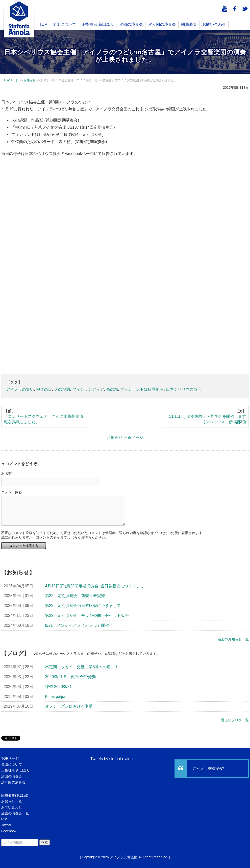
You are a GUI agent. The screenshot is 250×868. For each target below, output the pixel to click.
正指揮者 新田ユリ (98, 24)
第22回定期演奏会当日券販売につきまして (83, 606)
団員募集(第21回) (15, 795)
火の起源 (62, 389)
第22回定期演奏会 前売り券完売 (75, 596)
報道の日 (44, 389)
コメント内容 (12, 492)
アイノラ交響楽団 (208, 768)
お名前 (6, 473)
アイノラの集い (20, 389)
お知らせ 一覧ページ (125, 437)
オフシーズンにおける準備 (69, 706)
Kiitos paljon (56, 697)
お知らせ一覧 (12, 801)
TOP (43, 24)
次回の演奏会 (131, 24)
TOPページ (10, 758)
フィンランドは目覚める (142, 389)
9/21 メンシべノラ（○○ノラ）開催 (77, 625)
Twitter (6, 825)
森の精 (112, 389)
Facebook (9, 831)
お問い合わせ (214, 24)
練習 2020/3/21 (58, 687)
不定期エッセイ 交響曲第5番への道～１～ (84, 667)
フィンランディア (88, 389)
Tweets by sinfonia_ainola (113, 759)
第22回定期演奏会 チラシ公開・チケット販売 (87, 615)
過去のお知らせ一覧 (233, 639)
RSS (5, 819)
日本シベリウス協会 (184, 389)
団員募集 (189, 24)
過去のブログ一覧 (235, 720)
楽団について (64, 24)
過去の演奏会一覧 (15, 813)
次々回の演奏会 (162, 24)
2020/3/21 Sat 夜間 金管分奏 (70, 677)
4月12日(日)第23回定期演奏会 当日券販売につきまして (95, 586)
